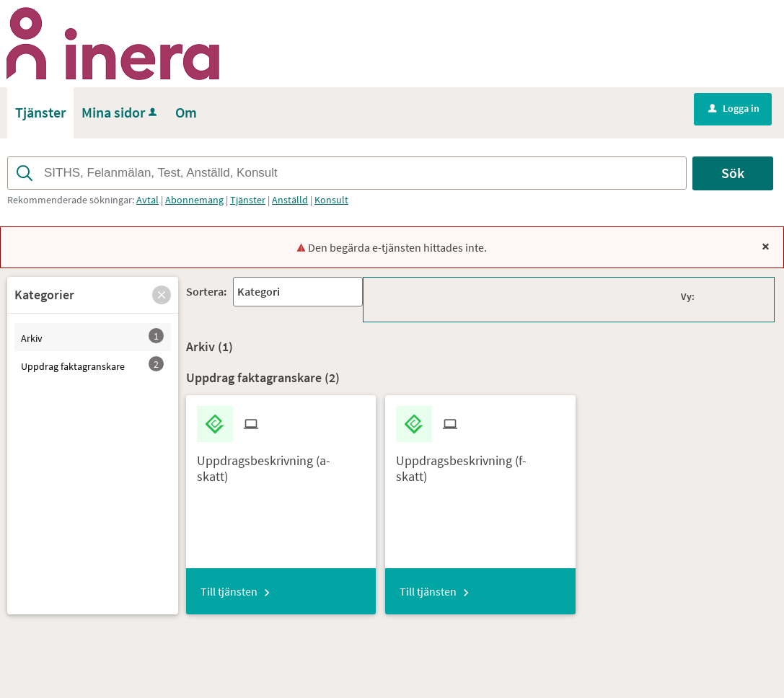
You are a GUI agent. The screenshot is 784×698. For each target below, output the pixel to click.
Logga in (734, 108)
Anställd (290, 200)
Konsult (331, 200)
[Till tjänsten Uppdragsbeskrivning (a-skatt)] (281, 463)
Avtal (147, 200)
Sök (733, 173)
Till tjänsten (229, 591)
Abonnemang (194, 200)
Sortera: (206, 291)
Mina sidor (120, 112)
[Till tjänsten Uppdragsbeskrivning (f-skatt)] (480, 463)
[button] (162, 295)
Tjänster (248, 200)
